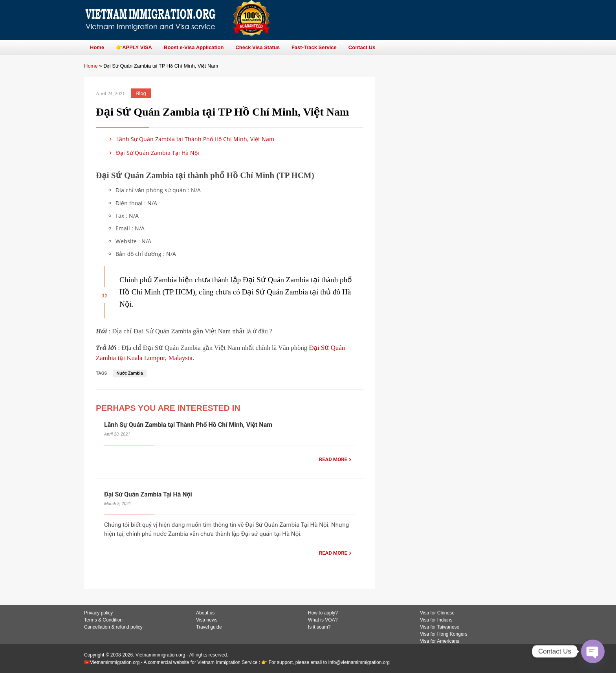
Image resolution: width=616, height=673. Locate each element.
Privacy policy (98, 613)
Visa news (207, 620)
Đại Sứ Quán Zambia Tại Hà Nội (153, 153)
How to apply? (323, 613)
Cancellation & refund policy (113, 627)
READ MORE (333, 459)
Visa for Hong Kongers (444, 634)
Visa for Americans (440, 641)
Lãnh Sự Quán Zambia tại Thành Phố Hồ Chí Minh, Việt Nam (191, 139)
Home (91, 66)
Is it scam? (319, 627)
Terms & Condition (103, 620)
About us (205, 613)
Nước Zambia (130, 373)
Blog (141, 93)
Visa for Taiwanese (440, 627)
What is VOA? (323, 620)
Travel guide (209, 627)
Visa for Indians (436, 620)
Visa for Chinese (437, 613)
